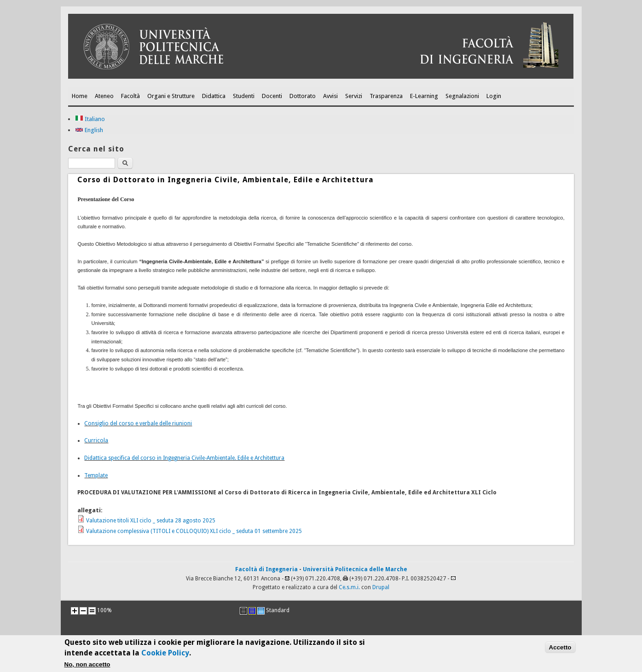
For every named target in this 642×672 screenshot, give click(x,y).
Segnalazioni (462, 96)
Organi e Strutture (171, 96)
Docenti (272, 96)
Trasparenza (386, 96)
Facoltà (130, 96)
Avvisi (330, 96)
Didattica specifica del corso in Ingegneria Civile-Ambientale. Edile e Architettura (184, 458)
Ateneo (104, 96)
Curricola (96, 440)
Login (494, 96)
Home (80, 96)
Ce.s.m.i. (349, 587)
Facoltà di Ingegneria (266, 569)
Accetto (560, 650)
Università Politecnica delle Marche (355, 569)
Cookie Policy (165, 655)
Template (96, 475)
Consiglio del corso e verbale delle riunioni (138, 423)
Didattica (214, 96)
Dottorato (303, 96)
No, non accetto (87, 667)
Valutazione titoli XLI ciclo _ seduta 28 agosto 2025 (151, 521)
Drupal (381, 587)
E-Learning (424, 96)
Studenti (244, 96)
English (89, 130)
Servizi (354, 96)
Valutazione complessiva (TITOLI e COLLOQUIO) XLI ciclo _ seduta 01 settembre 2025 (194, 531)
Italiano (90, 119)
